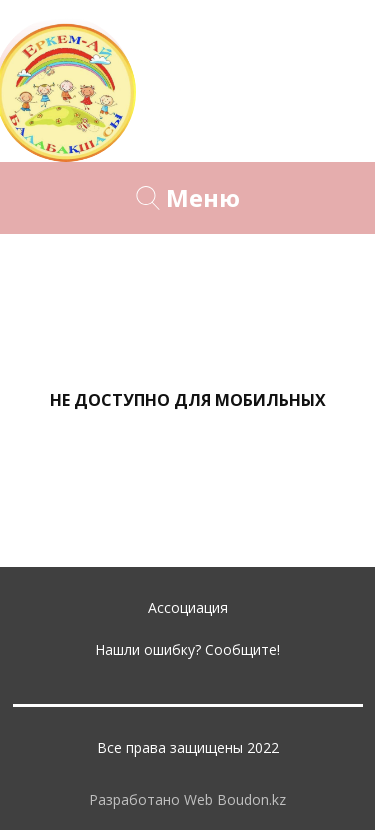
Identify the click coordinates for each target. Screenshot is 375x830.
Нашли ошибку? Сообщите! (187, 649)
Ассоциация (188, 607)
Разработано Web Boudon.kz (187, 799)
